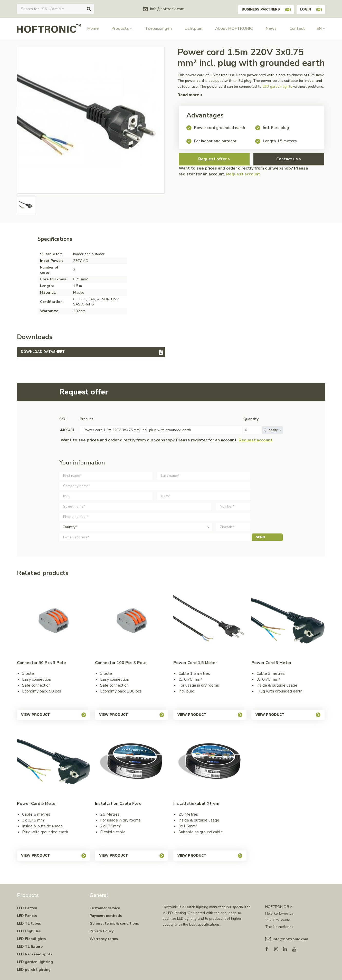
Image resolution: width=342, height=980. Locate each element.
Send (267, 537)
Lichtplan (193, 28)
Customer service (105, 908)
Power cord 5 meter (37, 804)
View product (54, 715)
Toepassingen (158, 28)
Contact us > (289, 159)
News (271, 28)
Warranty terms (104, 939)
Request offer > (214, 159)
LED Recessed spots (35, 954)
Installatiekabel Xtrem (196, 804)
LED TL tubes (29, 923)
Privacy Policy (102, 931)
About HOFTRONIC (234, 28)
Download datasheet (43, 352)
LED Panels (27, 916)
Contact (297, 28)
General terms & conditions (114, 923)
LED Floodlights (31, 939)
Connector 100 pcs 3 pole (121, 663)
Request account (243, 174)
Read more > (190, 95)
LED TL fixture (30, 947)
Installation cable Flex (118, 804)
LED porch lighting (34, 970)
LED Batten (27, 908)
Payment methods (106, 916)
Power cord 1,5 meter (195, 663)
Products (122, 28)
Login (309, 9)
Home (93, 28)
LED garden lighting (35, 962)
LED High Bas (29, 931)
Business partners (261, 9)
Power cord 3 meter (271, 663)
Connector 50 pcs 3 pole (41, 663)
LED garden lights (277, 87)
